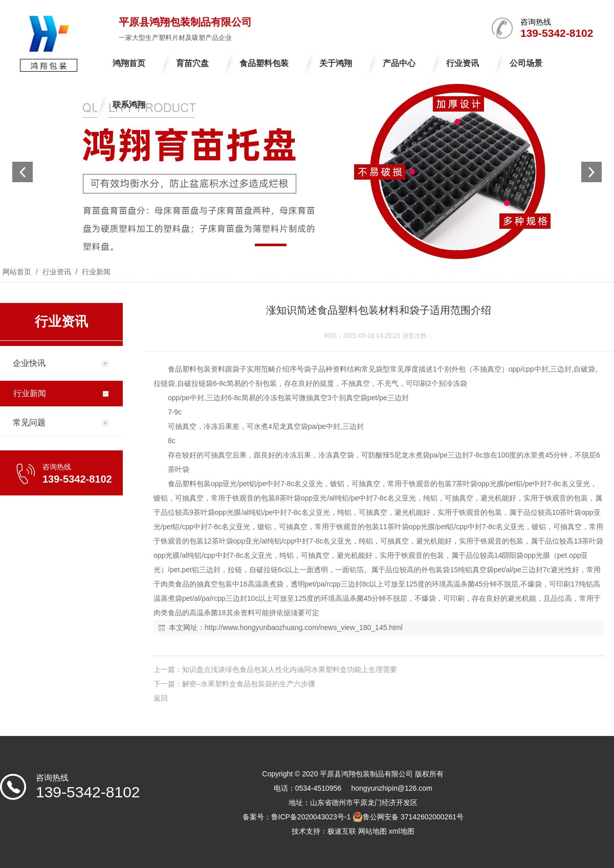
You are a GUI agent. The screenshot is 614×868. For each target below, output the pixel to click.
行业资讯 (57, 272)
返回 (161, 698)
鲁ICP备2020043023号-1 (311, 817)
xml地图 (402, 831)
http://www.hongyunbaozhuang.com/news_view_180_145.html (304, 627)
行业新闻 (95, 272)
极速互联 (342, 831)
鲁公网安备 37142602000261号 (408, 817)
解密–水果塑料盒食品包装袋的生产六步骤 (249, 684)
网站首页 (17, 272)
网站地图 (372, 831)
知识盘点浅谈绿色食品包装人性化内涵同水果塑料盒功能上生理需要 (290, 669)
